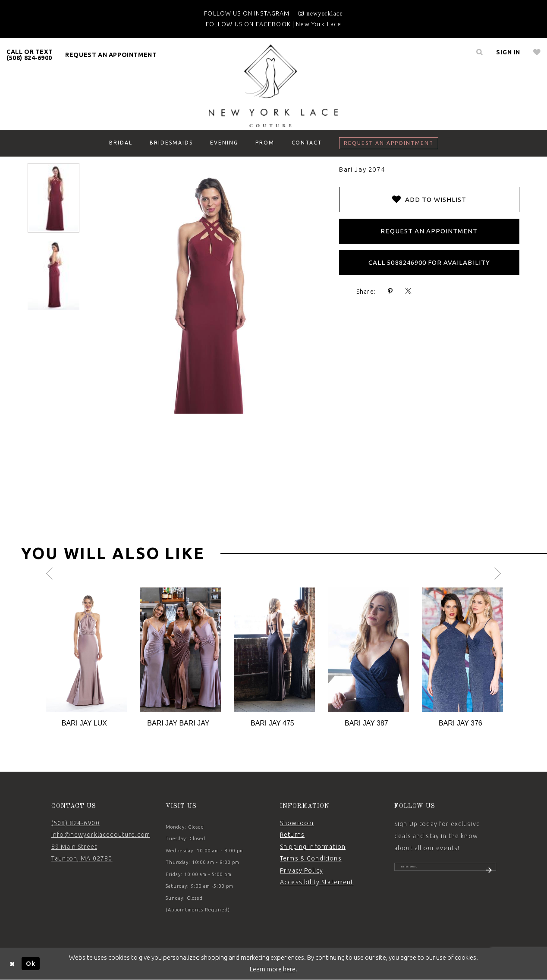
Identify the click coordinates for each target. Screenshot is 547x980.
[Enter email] (445, 871)
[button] (508, 52)
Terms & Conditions (311, 858)
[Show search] (479, 52)
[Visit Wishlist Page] (537, 52)
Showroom (297, 823)
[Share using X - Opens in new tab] (409, 291)
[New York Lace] (273, 86)
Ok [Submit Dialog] (31, 963)
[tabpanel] (86, 658)
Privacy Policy (302, 870)
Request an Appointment (429, 231)
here (289, 969)
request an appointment (111, 55)
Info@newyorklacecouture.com (101, 835)
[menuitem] (30, 55)
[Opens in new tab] (321, 13)
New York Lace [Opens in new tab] (319, 24)
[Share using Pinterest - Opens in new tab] (390, 291)
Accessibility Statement (317, 882)
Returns (292, 835)
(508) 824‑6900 (75, 823)
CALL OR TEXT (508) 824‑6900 (30, 55)
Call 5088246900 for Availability (429, 262)
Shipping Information (313, 847)
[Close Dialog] (13, 963)
